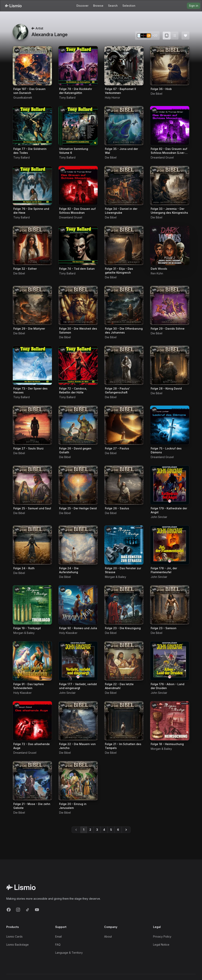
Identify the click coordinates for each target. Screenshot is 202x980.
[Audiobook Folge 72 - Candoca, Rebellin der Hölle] (78, 365)
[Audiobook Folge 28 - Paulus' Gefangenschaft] (124, 365)
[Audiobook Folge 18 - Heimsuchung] (170, 721)
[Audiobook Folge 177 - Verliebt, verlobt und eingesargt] (78, 661)
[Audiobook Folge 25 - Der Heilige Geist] (78, 485)
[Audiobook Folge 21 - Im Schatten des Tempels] (124, 721)
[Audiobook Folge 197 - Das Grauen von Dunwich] (32, 66)
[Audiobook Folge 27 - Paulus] (124, 425)
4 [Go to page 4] (104, 830)
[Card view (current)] (167, 36)
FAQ (58, 945)
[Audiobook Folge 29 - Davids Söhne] (170, 305)
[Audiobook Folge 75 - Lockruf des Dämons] (170, 425)
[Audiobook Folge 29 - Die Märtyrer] (32, 305)
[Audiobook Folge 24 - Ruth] (32, 545)
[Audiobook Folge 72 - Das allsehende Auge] (32, 721)
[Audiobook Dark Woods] (170, 245)
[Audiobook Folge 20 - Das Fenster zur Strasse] (124, 545)
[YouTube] (37, 910)
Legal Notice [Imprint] (161, 945)
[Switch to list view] (174, 36)
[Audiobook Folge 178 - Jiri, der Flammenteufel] (170, 545)
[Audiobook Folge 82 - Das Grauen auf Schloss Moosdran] (78, 186)
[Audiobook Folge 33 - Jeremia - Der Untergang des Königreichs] (170, 186)
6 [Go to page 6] (118, 830)
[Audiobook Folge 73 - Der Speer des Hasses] (32, 365)
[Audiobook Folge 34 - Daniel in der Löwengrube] (124, 186)
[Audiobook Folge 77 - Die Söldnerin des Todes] (32, 126)
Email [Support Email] (58, 936)
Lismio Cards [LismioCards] (14, 936)
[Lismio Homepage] (13, 6)
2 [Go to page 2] (90, 830)
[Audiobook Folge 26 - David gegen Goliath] (78, 425)
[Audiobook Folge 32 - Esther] (32, 245)
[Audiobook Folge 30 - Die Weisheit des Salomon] (78, 305)
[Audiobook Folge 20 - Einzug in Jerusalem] (78, 781)
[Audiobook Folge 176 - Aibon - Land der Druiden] (170, 661)
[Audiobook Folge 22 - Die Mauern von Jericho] (78, 721)
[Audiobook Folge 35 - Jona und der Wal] (124, 126)
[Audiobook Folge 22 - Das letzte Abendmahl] (124, 661)
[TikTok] (28, 910)
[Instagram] (18, 910)
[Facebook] (9, 910)
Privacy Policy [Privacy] (162, 936)
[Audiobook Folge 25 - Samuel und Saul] (32, 485)
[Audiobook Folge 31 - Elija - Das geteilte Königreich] (124, 245)
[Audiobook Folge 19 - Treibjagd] (32, 605)
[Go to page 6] (126, 830)
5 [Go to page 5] (111, 830)
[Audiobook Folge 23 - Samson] (170, 605)
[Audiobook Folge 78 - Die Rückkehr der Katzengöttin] (78, 66)
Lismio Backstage (17, 945)
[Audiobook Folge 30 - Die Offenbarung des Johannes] (124, 305)
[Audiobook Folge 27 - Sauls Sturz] (32, 425)
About (108, 936)
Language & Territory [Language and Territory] (69, 953)
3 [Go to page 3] (97, 830)
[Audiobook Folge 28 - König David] (170, 365)
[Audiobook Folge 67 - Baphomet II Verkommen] (124, 66)
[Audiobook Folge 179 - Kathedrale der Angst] (170, 485)
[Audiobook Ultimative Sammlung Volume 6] (78, 126)
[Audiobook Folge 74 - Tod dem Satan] (78, 245)
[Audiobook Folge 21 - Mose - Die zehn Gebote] (32, 781)
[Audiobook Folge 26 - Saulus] (124, 485)
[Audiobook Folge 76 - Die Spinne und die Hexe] (32, 186)
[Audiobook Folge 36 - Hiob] (170, 66)
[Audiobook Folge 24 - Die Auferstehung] (78, 545)
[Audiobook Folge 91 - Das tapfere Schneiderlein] (32, 661)
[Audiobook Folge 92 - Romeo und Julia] (78, 605)
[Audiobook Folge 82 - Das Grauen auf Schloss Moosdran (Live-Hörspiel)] (170, 126)
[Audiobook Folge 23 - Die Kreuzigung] (124, 605)
